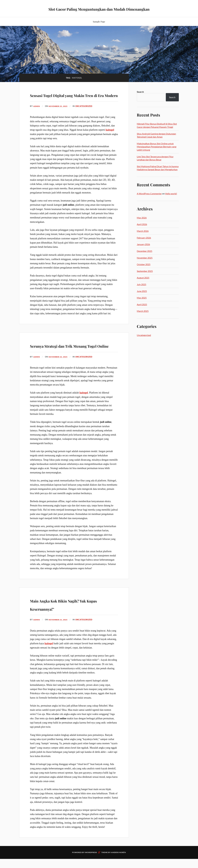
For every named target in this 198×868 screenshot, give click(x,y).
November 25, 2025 (60, 114)
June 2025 (142, 291)
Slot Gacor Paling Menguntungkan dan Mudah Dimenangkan (99, 8)
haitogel (110, 138)
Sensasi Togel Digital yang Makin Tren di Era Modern (68, 98)
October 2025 (144, 264)
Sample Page (99, 22)
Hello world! (171, 194)
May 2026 (142, 218)
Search (140, 92)
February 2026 (144, 238)
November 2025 (145, 258)
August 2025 (143, 278)
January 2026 (143, 244)
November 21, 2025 (60, 636)
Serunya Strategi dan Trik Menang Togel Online (67, 357)
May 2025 (142, 298)
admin (37, 114)
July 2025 (141, 284)
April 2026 (142, 224)
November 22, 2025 (60, 373)
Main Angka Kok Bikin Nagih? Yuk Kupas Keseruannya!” (72, 620)
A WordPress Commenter (149, 194)
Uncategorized (86, 114)
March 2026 (143, 231)
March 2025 (143, 311)
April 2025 (142, 304)
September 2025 (145, 271)
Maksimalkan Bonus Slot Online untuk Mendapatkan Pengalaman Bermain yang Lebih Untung (157, 147)
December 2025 (145, 251)
